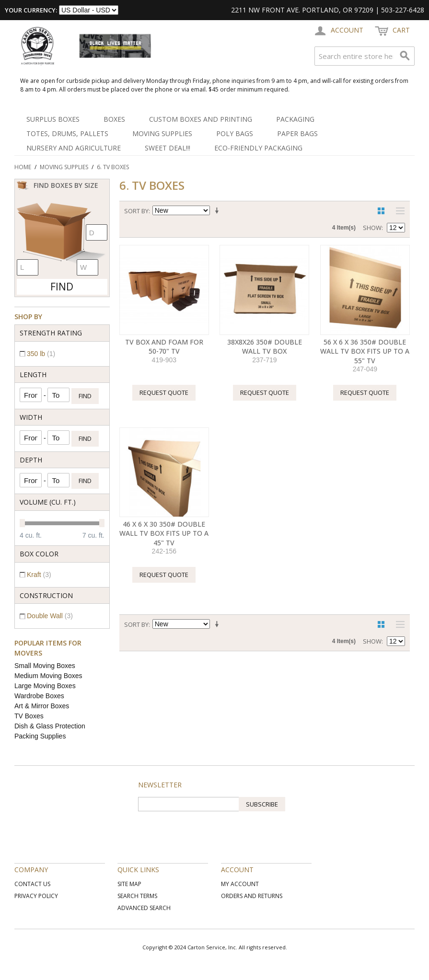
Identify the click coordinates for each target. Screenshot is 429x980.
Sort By (136, 211)
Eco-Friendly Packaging (258, 148)
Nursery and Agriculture (74, 148)
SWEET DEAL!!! (168, 148)
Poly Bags (235, 133)
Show (372, 228)
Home (23, 167)
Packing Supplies (40, 736)
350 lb (41, 354)
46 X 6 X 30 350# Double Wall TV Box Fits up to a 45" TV (164, 533)
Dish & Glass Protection (50, 726)
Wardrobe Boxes (39, 696)
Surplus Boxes (53, 119)
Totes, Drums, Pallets (67, 133)
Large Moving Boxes (45, 686)
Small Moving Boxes (45, 666)
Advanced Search (144, 908)
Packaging (295, 119)
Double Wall (50, 616)
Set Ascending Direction (219, 211)
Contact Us (32, 884)
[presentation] (211, 830)
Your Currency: (31, 10)
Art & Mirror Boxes (42, 706)
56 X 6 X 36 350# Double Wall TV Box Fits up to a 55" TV (365, 351)
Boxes (114, 119)
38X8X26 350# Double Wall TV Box (265, 347)
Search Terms (137, 896)
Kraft (39, 575)
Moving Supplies (162, 133)
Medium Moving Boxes (48, 676)
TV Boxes (29, 716)
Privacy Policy (36, 896)
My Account (240, 884)
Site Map (129, 884)
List (398, 211)
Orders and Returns (252, 896)
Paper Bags (297, 133)
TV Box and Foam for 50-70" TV (164, 347)
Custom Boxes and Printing (201, 119)
